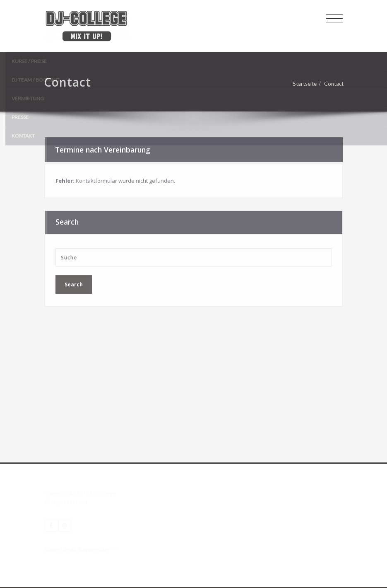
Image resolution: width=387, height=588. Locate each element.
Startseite (306, 84)
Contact (335, 84)
